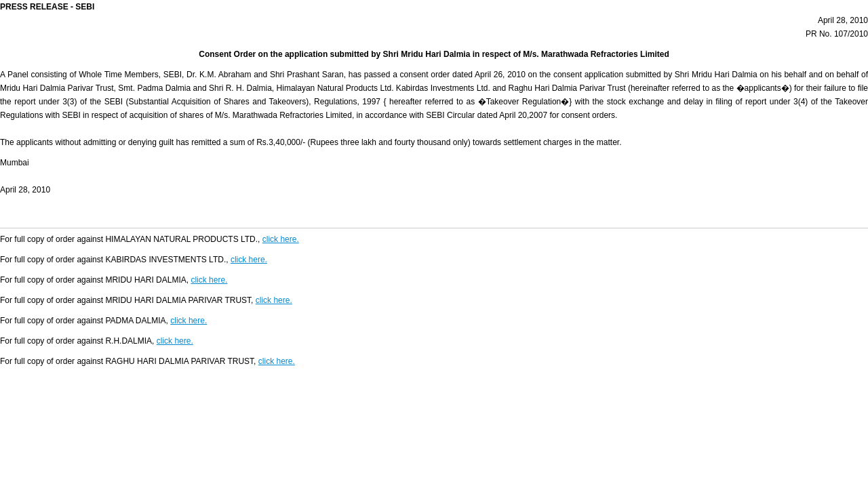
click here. (281, 239)
